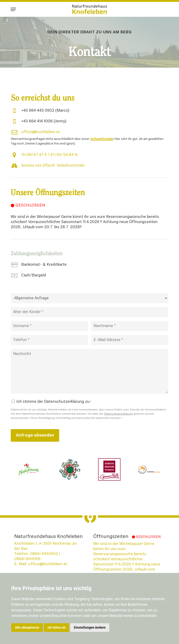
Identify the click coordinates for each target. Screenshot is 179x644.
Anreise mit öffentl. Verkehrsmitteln (53, 166)
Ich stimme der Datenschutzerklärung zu (54, 402)
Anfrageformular (102, 139)
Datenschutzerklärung (118, 414)
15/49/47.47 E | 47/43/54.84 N (49, 155)
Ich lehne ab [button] (57, 627)
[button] (13, 9)
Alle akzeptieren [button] (27, 627)
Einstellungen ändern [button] (90, 627)
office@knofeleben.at (41, 132)
